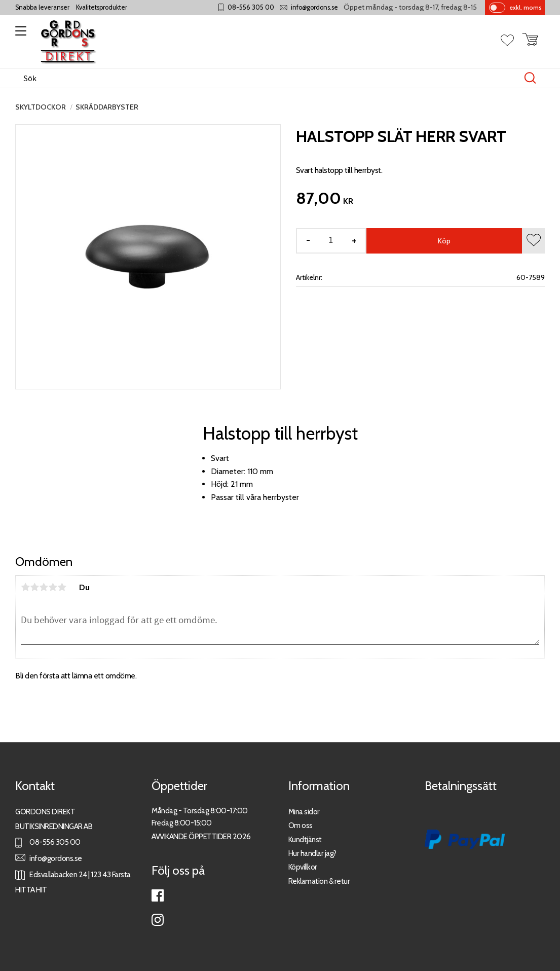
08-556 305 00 (251, 7)
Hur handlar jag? (312, 853)
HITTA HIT (31, 890)
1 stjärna (25, 587)
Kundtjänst (305, 839)
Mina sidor (304, 812)
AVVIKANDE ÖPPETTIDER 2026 (201, 836)
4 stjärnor (53, 587)
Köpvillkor (303, 867)
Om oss (301, 825)
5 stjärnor (62, 587)
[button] (19, 34)
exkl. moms (525, 7)
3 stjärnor (44, 587)
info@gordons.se (314, 7)
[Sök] (530, 78)
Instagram (158, 920)
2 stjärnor (34, 587)
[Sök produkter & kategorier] (269, 78)
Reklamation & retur (319, 881)
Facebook (158, 895)
